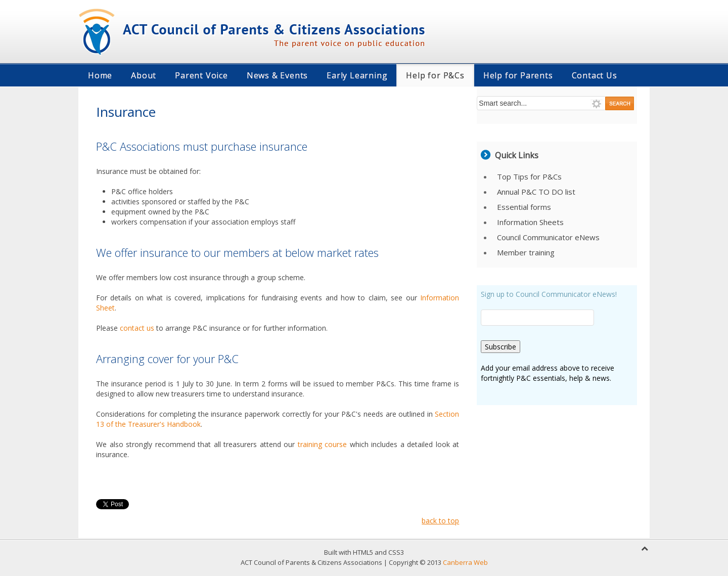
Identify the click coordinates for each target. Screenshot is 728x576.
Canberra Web (465, 562)
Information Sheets (530, 222)
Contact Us (595, 75)
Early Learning (357, 75)
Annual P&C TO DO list (536, 192)
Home (100, 75)
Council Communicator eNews (548, 237)
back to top (440, 521)
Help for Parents (518, 75)
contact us (137, 328)
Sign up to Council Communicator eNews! (549, 294)
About (144, 75)
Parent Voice (201, 75)
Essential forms (524, 207)
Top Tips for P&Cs (529, 176)
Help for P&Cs (435, 75)
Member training (526, 252)
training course (324, 444)
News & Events (277, 75)
